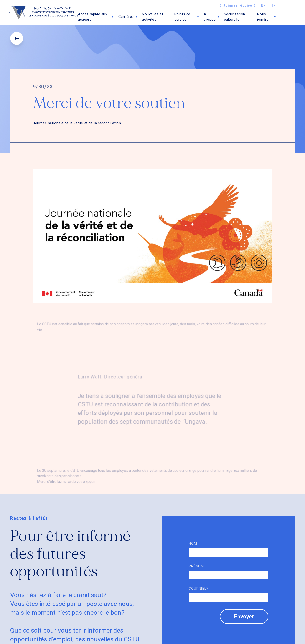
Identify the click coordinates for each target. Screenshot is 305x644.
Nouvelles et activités (152, 17)
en (264, 5)
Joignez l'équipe (237, 5)
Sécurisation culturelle (235, 17)
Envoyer (244, 617)
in (274, 5)
